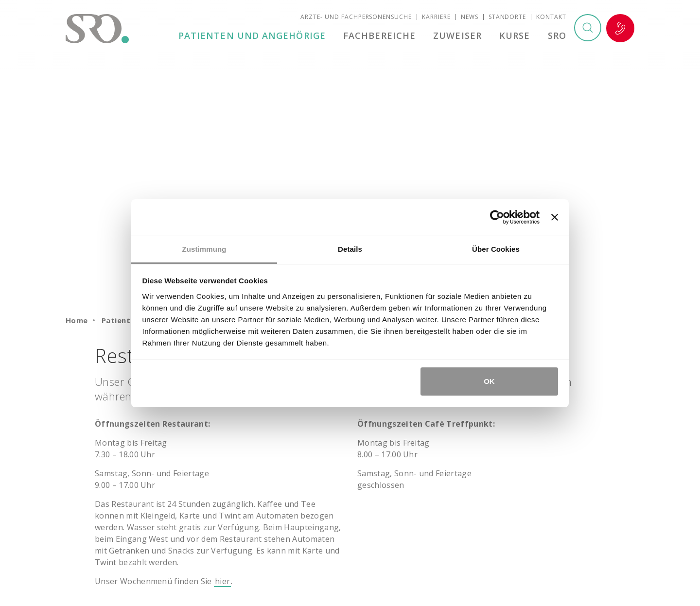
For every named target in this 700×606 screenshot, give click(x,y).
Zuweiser (459, 36)
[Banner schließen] (555, 217)
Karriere (436, 17)
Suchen (587, 29)
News (470, 17)
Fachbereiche (382, 36)
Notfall (620, 29)
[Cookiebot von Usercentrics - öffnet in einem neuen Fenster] (497, 217)
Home (77, 320)
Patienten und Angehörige (255, 36)
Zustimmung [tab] (204, 249)
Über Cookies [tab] (496, 249)
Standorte (507, 17)
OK (489, 381)
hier (222, 581)
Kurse (516, 36)
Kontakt (551, 17)
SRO (557, 36)
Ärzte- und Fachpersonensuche (356, 17)
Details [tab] (350, 249)
